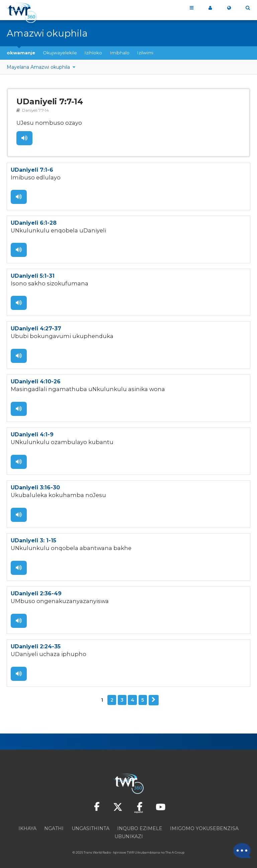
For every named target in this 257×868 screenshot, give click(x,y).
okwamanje (21, 53)
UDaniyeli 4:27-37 (36, 327)
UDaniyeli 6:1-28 (34, 221)
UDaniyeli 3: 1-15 (33, 537)
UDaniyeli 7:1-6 (32, 169)
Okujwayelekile (60, 53)
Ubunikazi (129, 832)
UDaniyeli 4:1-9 (32, 432)
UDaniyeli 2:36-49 (36, 590)
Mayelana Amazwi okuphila (39, 67)
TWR (130, 848)
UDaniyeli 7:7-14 (48, 101)
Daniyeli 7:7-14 (34, 110)
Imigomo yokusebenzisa (204, 824)
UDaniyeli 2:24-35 (36, 642)
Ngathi (54, 824)
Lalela (24, 137)
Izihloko (93, 53)
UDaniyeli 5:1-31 (33, 274)
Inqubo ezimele (140, 824)
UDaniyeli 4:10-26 (36, 379)
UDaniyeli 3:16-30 (35, 484)
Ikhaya (27, 824)
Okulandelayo (154, 696)
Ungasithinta (91, 824)
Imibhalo (120, 53)
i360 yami (210, 8)
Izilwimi (145, 53)
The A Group (175, 848)
